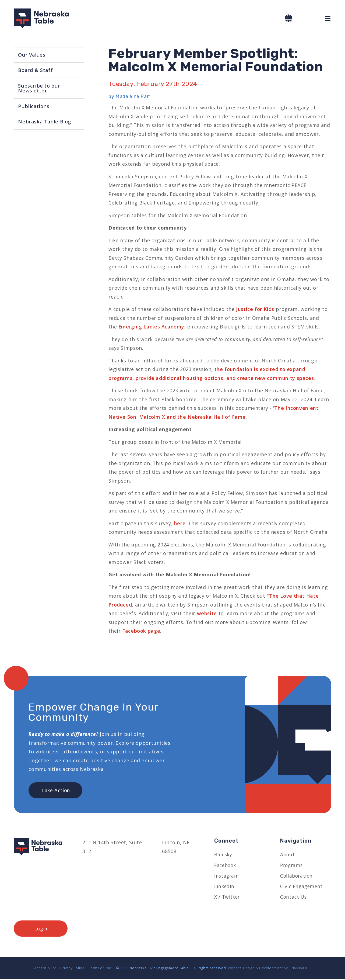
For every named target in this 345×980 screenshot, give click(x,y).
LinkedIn (225, 887)
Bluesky (224, 855)
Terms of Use (100, 969)
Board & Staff (35, 70)
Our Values (32, 55)
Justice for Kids (255, 309)
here (180, 523)
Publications (34, 106)
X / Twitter (227, 898)
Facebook (226, 866)
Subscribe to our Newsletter (39, 88)
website (208, 613)
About (288, 855)
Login (41, 929)
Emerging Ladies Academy (151, 327)
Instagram (227, 876)
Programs (292, 866)
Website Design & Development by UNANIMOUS (269, 969)
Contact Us (294, 898)
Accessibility (45, 969)
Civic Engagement (302, 887)
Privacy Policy (72, 969)
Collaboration (297, 876)
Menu (328, 18)
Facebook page (141, 631)
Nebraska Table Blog (45, 121)
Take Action (56, 791)
